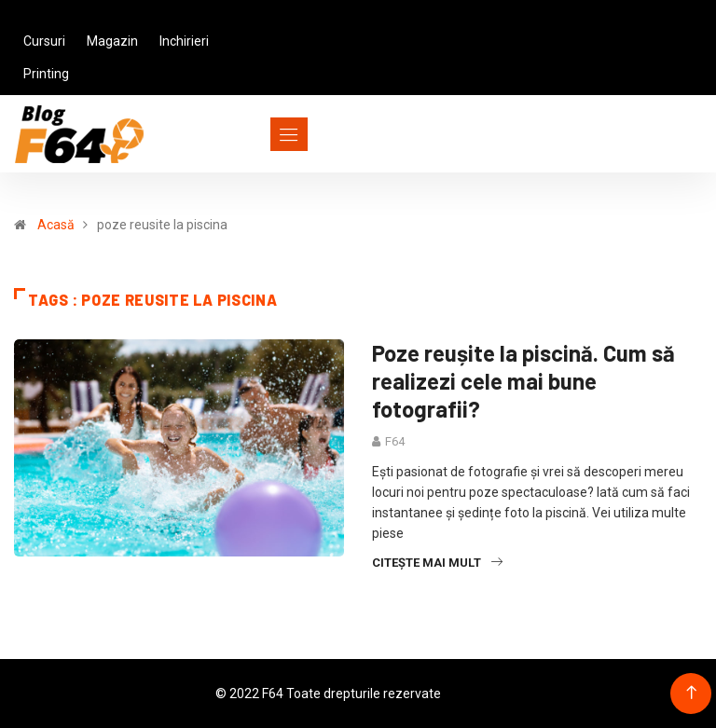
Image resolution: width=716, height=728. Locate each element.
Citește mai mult (437, 563)
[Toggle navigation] (255, 134)
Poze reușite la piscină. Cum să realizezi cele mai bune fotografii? (523, 381)
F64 (395, 441)
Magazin (112, 41)
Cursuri (44, 41)
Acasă (56, 225)
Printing (46, 74)
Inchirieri (184, 41)
